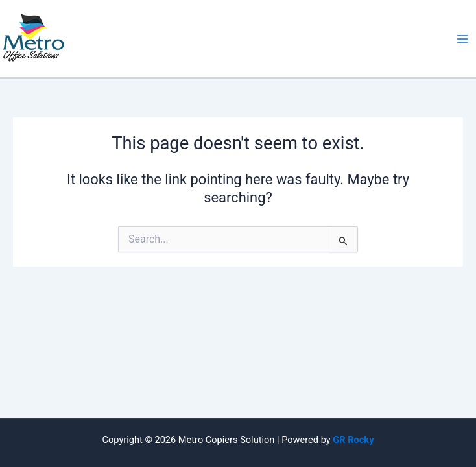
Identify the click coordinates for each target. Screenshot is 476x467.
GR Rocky (353, 440)
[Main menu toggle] (462, 39)
